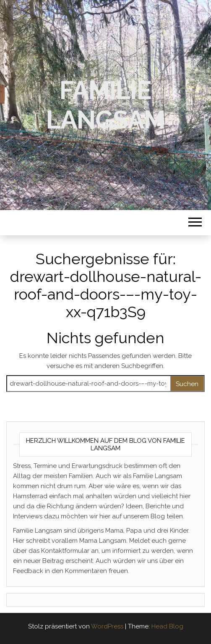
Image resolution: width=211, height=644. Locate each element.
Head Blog (167, 626)
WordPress (107, 626)
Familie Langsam (105, 105)
